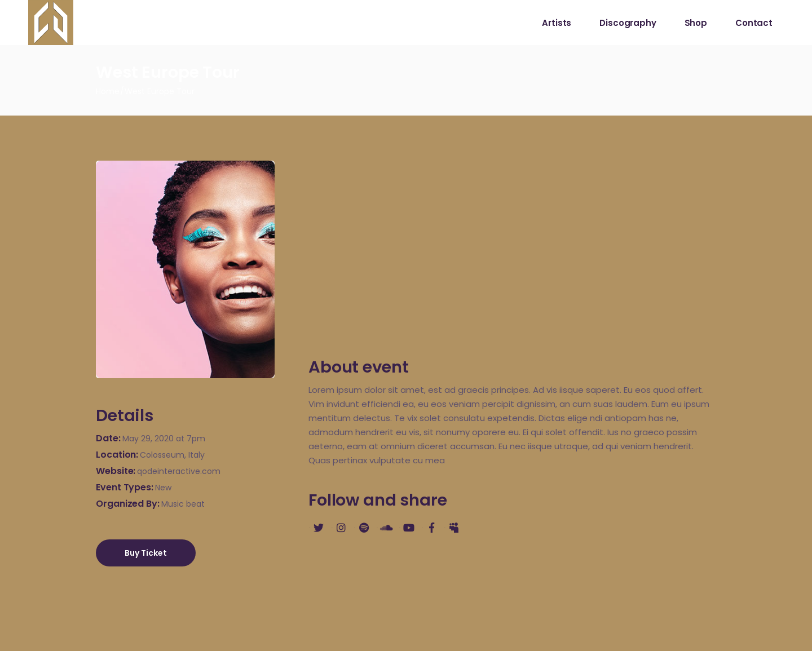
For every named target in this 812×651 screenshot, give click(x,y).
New (163, 488)
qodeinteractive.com (179, 471)
